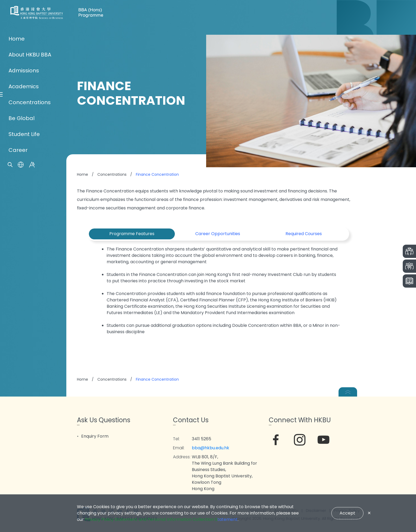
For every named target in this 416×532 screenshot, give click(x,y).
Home (17, 217)
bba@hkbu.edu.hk (211, 448)
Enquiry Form (95, 436)
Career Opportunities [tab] (218, 234)
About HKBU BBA (30, 233)
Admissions (24, 249)
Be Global (21, 296)
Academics (24, 265)
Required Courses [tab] (304, 234)
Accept (347, 513)
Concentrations (30, 280)
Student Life (24, 312)
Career (18, 328)
